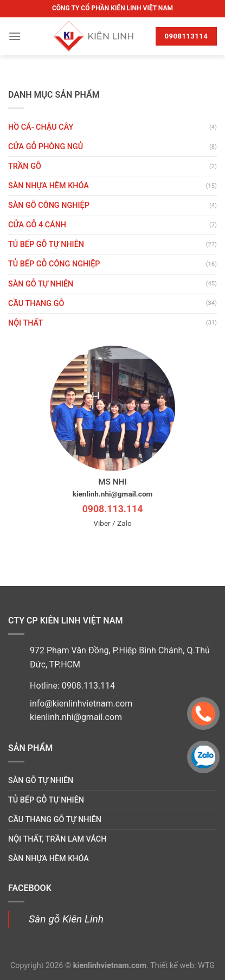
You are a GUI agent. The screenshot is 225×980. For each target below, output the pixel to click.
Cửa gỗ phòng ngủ (46, 147)
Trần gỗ (25, 166)
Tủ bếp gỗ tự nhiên (46, 244)
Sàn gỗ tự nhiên (41, 284)
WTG (206, 966)
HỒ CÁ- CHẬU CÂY (41, 127)
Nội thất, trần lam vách (57, 839)
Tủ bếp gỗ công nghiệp (54, 264)
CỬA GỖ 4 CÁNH (37, 225)
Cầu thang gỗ (36, 304)
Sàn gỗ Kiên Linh (66, 919)
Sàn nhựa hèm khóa (49, 186)
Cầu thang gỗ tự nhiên (55, 820)
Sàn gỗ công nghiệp (49, 205)
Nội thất (25, 323)
